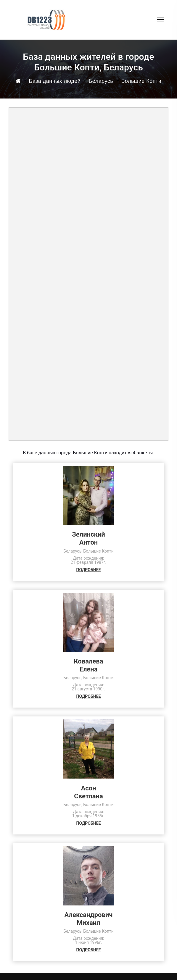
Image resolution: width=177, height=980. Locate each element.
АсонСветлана (89, 792)
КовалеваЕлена (88, 665)
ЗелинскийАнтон (89, 538)
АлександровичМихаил (89, 919)
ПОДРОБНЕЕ (89, 570)
